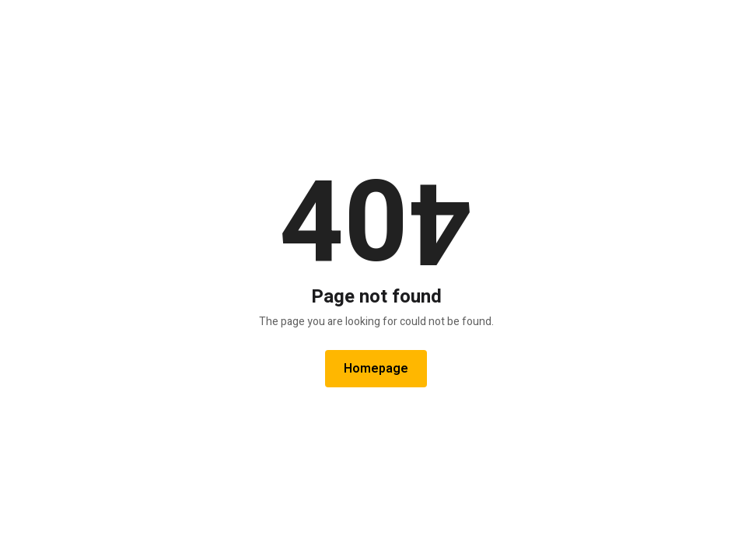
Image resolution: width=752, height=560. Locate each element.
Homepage (376, 369)
